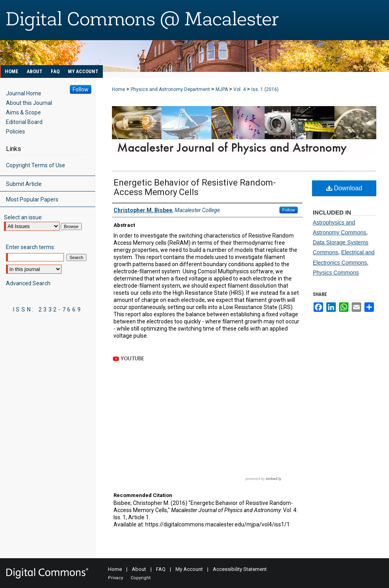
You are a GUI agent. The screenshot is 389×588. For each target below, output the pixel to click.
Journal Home (24, 93)
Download (344, 188)
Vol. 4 (240, 89)
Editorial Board (24, 122)
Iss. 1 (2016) (265, 89)
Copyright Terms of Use (36, 165)
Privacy (116, 578)
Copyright (141, 578)
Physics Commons (336, 273)
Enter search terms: (31, 247)
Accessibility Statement (240, 569)
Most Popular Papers (32, 199)
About (139, 569)
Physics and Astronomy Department (170, 89)
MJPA (222, 89)
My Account (189, 569)
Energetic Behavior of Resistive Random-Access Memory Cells (195, 187)
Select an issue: (23, 217)
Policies (15, 132)
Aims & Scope (23, 112)
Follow (289, 210)
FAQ (161, 569)
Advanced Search (28, 283)
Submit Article (24, 184)
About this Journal (29, 103)
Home (118, 89)
